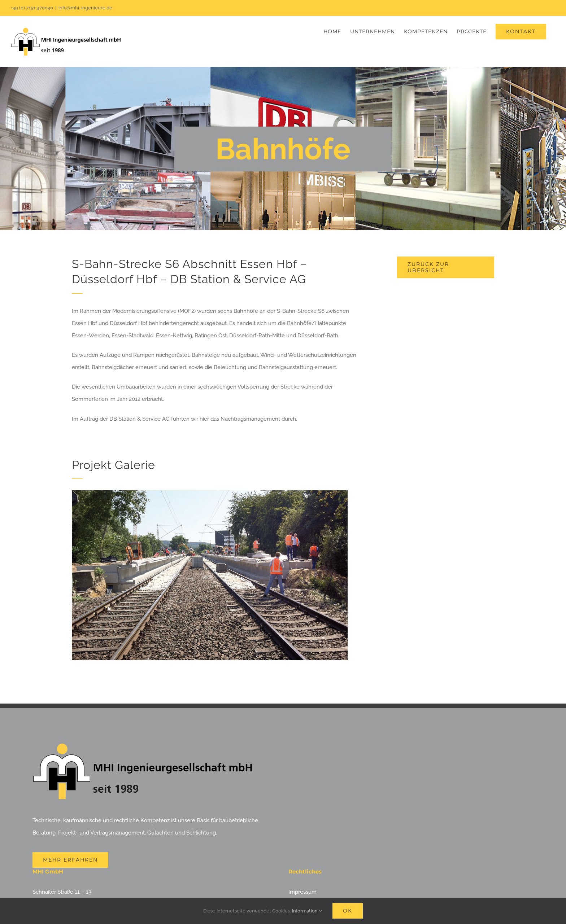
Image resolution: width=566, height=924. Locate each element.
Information (307, 911)
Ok (348, 911)
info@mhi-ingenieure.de (85, 8)
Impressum (302, 892)
